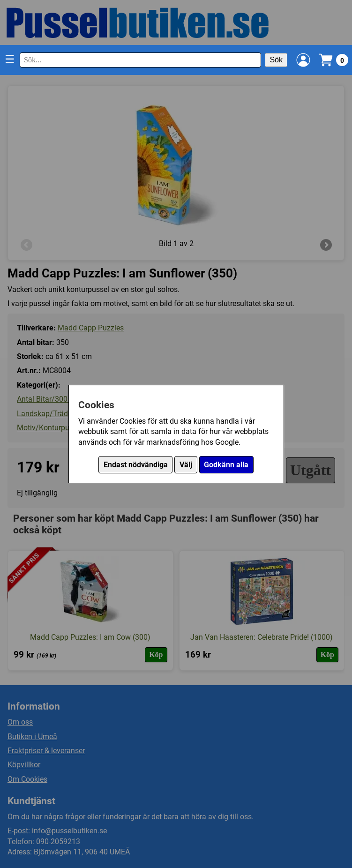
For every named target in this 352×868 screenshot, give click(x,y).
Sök (276, 60)
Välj (186, 465)
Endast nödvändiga (136, 465)
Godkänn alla (226, 465)
